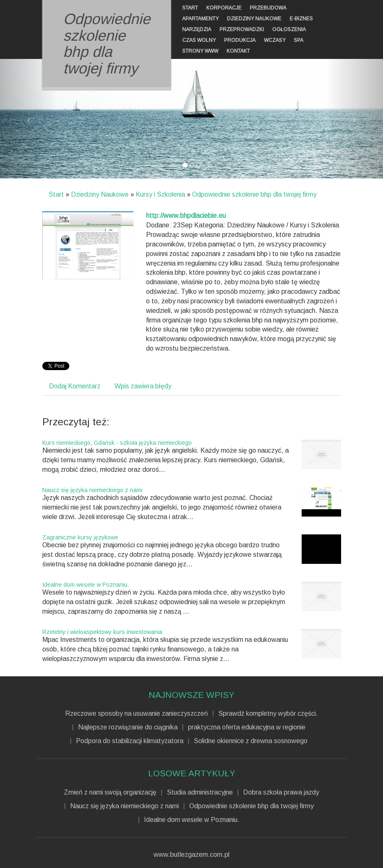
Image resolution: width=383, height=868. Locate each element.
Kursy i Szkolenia (160, 194)
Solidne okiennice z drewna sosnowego (251, 741)
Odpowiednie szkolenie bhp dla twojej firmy (254, 194)
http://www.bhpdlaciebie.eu (186, 216)
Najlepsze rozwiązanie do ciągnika (128, 727)
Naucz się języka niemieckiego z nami (92, 490)
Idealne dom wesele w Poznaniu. (86, 585)
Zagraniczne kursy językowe (80, 537)
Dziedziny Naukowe (100, 194)
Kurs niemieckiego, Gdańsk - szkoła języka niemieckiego (117, 443)
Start (56, 194)
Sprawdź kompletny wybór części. (268, 714)
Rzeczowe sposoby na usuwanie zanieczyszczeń (137, 714)
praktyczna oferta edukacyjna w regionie (247, 727)
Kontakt (238, 51)
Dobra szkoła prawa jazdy (281, 792)
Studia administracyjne (200, 792)
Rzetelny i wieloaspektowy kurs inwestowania (102, 632)
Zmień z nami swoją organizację (110, 792)
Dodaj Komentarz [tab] (75, 386)
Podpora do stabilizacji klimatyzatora (130, 741)
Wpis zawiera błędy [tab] (143, 386)
